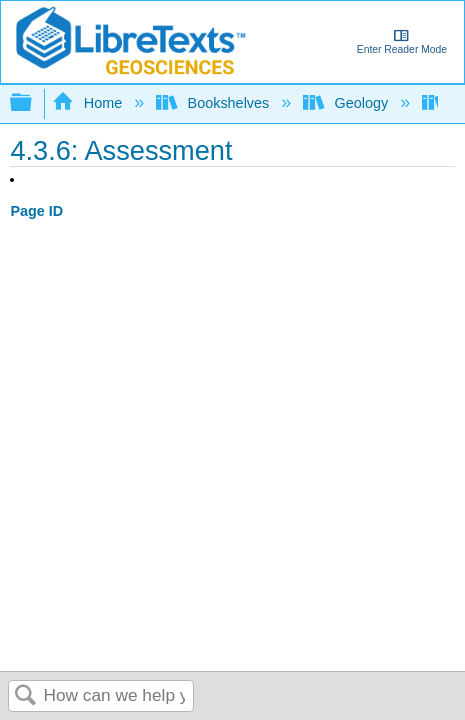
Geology (347, 103)
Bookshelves (214, 103)
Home (89, 103)
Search (26, 696)
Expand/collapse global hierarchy (34, 103)
